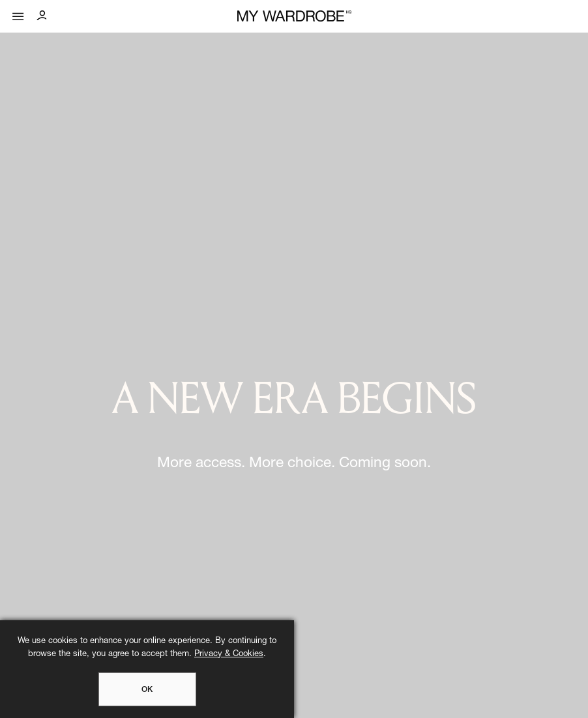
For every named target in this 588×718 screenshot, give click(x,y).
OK (147, 690)
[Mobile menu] (18, 13)
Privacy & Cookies (229, 654)
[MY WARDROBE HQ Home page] (294, 17)
